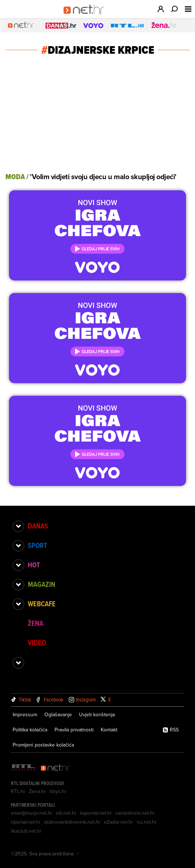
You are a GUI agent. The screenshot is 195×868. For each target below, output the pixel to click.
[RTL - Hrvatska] (23, 768)
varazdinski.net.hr (135, 813)
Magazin (42, 584)
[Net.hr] (55, 768)
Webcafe (42, 604)
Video (37, 643)
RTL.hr (18, 791)
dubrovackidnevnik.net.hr (72, 822)
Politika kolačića (30, 730)
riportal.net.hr (26, 822)
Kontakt (109, 730)
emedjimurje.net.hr (32, 813)
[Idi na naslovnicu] (86, 17)
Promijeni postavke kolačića (43, 745)
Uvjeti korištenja (97, 714)
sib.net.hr (66, 813)
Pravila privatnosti (74, 730)
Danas (38, 526)
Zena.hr (37, 791)
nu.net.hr (147, 822)
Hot (34, 565)
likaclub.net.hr (26, 831)
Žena (36, 623)
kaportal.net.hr (96, 813)
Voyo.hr (58, 791)
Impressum (25, 714)
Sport (37, 545)
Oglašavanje (58, 714)
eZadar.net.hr (119, 822)
